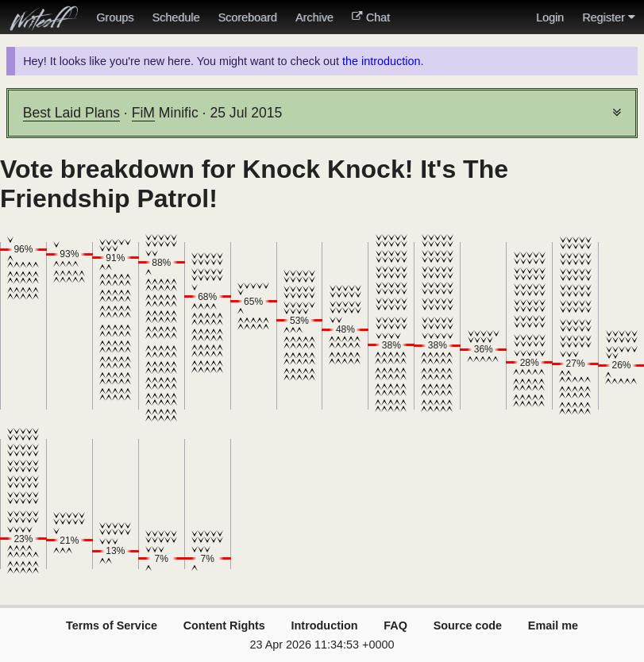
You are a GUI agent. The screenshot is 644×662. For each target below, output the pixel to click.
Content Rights (224, 625)
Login (550, 17)
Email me (553, 625)
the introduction (381, 61)
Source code (468, 625)
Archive (314, 17)
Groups (115, 17)
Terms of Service (112, 625)
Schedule (175, 17)
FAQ (395, 625)
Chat (371, 17)
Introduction (325, 625)
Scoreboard (247, 17)
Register (608, 17)
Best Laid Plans (71, 113)
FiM (143, 113)
